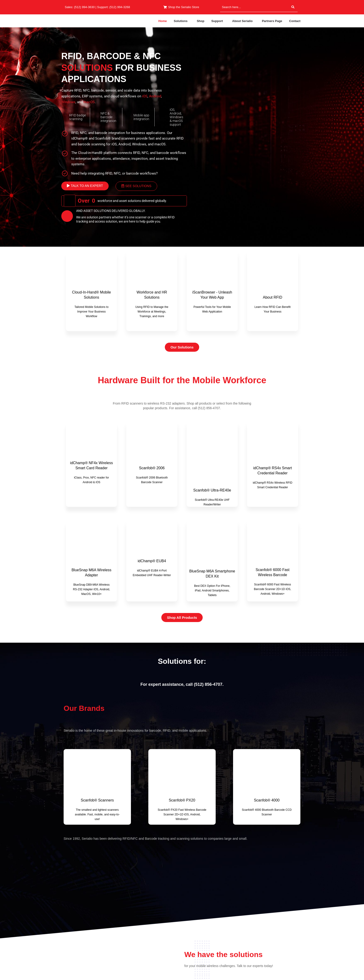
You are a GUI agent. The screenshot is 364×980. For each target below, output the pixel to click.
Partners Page (272, 21)
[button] (182, 21)
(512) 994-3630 (84, 7)
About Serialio (242, 21)
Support (217, 21)
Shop (201, 21)
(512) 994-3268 (120, 7)
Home (162, 21)
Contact (295, 21)
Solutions (180, 21)
